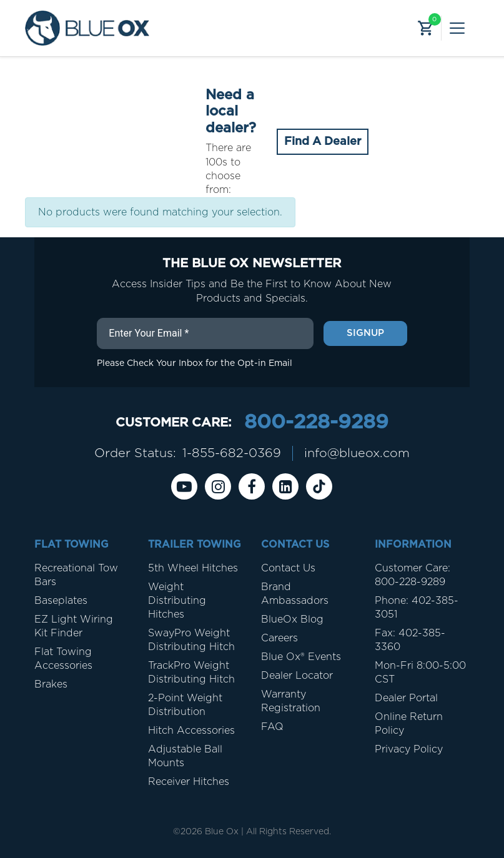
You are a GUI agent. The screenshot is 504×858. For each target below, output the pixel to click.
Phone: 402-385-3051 (417, 608)
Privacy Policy (409, 749)
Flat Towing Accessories (63, 659)
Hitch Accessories (191, 731)
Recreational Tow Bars (76, 575)
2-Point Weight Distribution (185, 705)
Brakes (51, 684)
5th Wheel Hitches (193, 568)
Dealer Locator (297, 676)
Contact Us (288, 568)
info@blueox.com (357, 453)
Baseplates (61, 601)
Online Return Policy (409, 724)
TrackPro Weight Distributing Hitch (191, 673)
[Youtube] (184, 486)
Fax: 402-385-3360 (410, 640)
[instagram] (218, 486)
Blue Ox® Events (301, 657)
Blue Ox (222, 832)
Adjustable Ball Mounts (185, 756)
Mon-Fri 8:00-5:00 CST (420, 673)
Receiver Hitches (189, 782)
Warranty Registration (291, 701)
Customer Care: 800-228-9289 (413, 575)
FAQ (272, 727)
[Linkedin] (285, 486)
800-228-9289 (316, 423)
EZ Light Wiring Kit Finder (74, 626)
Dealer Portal (406, 698)
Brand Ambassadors (295, 594)
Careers (279, 638)
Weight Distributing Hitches (177, 601)
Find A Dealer (323, 142)
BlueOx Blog (292, 619)
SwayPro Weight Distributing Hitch (191, 640)
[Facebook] (252, 486)
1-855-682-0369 (231, 453)
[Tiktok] (319, 486)
